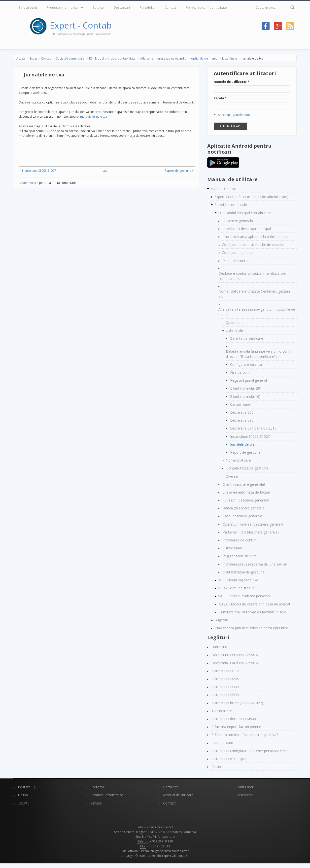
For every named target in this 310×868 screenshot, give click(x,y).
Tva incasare (222, 711)
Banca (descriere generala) (244, 508)
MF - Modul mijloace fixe (238, 580)
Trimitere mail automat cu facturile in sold (253, 612)
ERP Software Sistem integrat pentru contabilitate (155, 851)
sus (105, 171)
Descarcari (122, 7)
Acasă (21, 58)
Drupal (23, 795)
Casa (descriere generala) (243, 516)
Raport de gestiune (245, 452)
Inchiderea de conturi (240, 540)
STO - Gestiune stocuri (236, 588)
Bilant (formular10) (245, 396)
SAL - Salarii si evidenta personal (244, 596)
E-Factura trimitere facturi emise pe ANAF (245, 735)
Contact (170, 7)
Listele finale (233, 548)
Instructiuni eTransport (230, 759)
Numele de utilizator (231, 82)
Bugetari (221, 620)
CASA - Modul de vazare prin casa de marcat (255, 604)
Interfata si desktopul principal (247, 229)
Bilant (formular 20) (246, 388)
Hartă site (219, 647)
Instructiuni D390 (225, 695)
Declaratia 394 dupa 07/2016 (235, 663)
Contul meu (245, 787)
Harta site (171, 787)
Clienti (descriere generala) (244, 484)
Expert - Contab (81, 25)
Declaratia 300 (242, 412)
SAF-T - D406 (222, 743)
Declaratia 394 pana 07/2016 (253, 428)
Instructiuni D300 (225, 687)
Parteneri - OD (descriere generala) (251, 532)
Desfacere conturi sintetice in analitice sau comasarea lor (252, 276)
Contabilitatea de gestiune (247, 468)
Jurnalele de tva (242, 444)
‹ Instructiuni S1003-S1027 (38, 171)
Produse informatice (62, 7)
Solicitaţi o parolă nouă (234, 115)
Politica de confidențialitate (206, 7)
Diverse (232, 476)
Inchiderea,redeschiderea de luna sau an (255, 564)
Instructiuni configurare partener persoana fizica (250, 751)
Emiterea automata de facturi (246, 492)
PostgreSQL (28, 787)
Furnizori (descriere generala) (246, 500)
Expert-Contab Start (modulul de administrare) (251, 197)
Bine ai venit (28, 7)
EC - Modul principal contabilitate (112, 58)
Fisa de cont (240, 372)
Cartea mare (240, 404)
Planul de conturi (236, 261)
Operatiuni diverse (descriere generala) (254, 524)
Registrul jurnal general (248, 380)
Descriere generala (238, 221)
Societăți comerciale (70, 58)
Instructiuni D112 (225, 671)
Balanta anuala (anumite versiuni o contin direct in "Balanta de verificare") (259, 354)
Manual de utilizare (178, 795)
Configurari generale (238, 252)
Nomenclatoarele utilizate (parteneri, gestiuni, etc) (255, 294)
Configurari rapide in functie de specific (253, 245)
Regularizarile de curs (240, 556)
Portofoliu (147, 7)
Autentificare (29, 183)
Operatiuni (234, 322)
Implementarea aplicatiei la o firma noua (255, 237)
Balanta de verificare (247, 338)
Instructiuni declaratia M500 (234, 719)
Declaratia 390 (242, 420)
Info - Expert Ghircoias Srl (155, 827)
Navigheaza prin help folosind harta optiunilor (252, 628)
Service (98, 7)
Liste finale (230, 58)
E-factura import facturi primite (236, 727)
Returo (217, 767)
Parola (220, 98)
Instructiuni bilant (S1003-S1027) (237, 703)
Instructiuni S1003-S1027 (250, 436)
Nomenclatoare (238, 460)
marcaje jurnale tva (94, 117)
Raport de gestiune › (179, 171)
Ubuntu (24, 803)
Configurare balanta (246, 364)
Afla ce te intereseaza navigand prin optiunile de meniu (179, 58)
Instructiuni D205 (225, 679)
